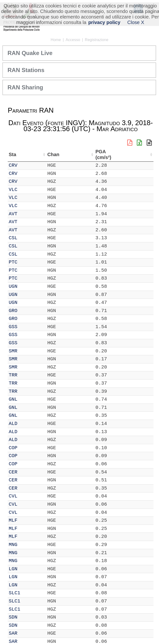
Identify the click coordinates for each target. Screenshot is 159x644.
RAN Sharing (25, 87)
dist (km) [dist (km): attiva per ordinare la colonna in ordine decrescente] (122, 155)
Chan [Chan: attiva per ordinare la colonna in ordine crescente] (42, 154)
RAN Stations (26, 70)
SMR (26, 351)
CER (26, 472)
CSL (26, 238)
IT (12, 165)
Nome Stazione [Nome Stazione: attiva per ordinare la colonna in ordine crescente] (70, 154)
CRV (26, 165)
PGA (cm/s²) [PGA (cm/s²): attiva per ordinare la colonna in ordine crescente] (141, 155)
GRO (26, 311)
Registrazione (97, 40)
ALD (26, 424)
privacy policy (104, 22)
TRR (26, 375)
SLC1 (28, 593)
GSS (26, 327)
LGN (26, 569)
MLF (26, 520)
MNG (26, 545)
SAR (26, 633)
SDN (26, 617)
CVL (26, 496)
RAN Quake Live (30, 53)
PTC (26, 262)
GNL (26, 399)
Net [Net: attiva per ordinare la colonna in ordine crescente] (13, 154)
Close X (136, 22)
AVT (26, 214)
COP (26, 448)
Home (56, 40)
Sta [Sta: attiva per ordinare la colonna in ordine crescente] (26, 154)
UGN (26, 286)
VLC (26, 190)
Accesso (73, 40)
